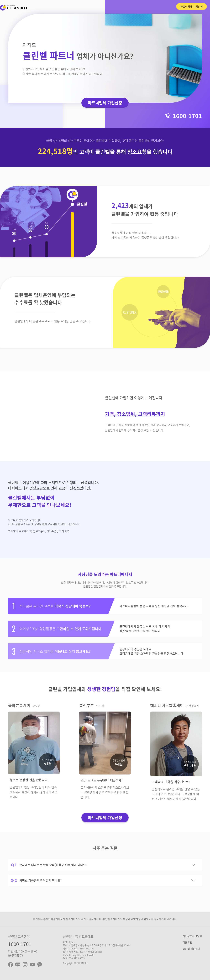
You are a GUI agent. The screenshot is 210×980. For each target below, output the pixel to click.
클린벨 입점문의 (191, 949)
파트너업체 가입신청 (192, 6)
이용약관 (187, 942)
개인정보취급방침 (192, 936)
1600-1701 (20, 944)
